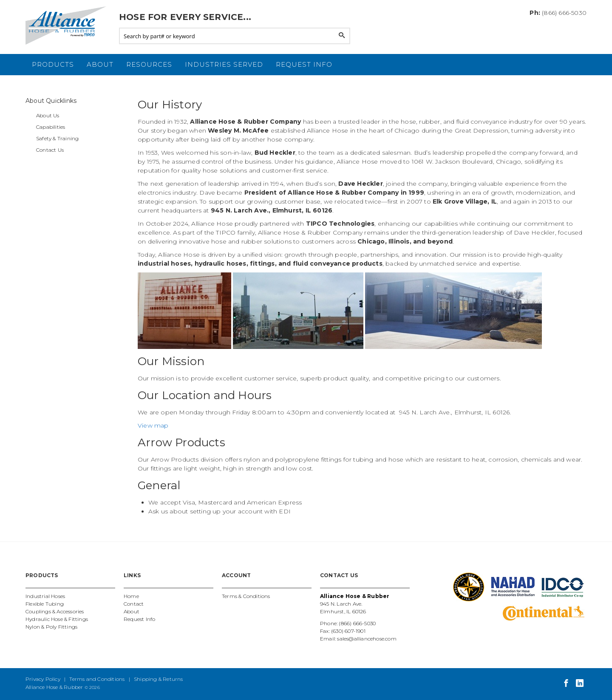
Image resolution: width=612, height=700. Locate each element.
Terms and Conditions (97, 679)
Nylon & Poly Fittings (51, 627)
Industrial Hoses (45, 596)
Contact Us (50, 150)
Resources (149, 64)
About (100, 64)
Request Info (304, 64)
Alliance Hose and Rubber (68, 26)
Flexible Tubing (45, 604)
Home (131, 596)
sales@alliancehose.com (367, 639)
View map (153, 425)
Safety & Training (57, 138)
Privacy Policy (43, 679)
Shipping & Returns (159, 679)
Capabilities (51, 127)
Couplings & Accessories (55, 611)
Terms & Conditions (246, 596)
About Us (48, 115)
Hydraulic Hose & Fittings (57, 619)
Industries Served (224, 64)
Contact (134, 604)
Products (53, 64)
